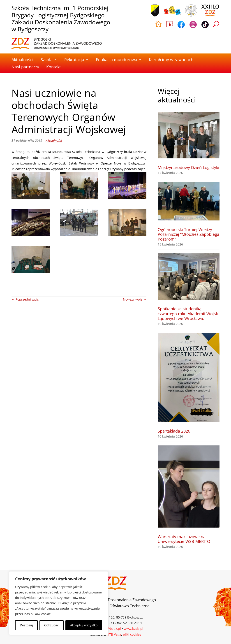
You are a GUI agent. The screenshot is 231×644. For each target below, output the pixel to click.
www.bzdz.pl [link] (134, 629)
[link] (57, 44)
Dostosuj (26, 625)
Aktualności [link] (22, 60)
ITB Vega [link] (115, 634)
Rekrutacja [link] (74, 60)
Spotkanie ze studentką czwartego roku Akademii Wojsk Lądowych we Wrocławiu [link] (188, 313)
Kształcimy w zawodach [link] (171, 60)
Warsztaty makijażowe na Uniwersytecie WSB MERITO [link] (184, 539)
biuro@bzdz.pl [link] (110, 629)
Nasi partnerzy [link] (25, 67)
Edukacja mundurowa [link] (117, 60)
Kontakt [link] (53, 67)
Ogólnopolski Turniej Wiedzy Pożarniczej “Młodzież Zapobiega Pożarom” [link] (188, 234)
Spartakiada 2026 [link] (174, 431)
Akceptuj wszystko (84, 625)
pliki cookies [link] (132, 634)
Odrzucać (51, 625)
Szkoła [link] (47, 60)
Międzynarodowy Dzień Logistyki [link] (188, 167)
